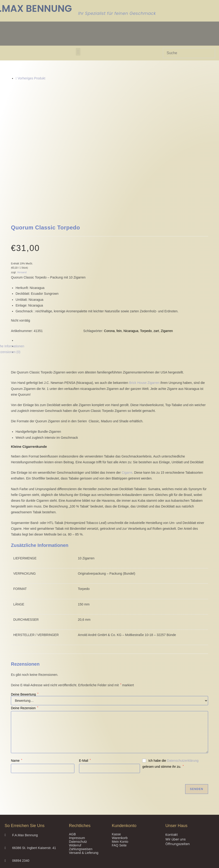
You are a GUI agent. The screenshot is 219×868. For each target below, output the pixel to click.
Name (16, 651)
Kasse (116, 724)
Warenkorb (120, 728)
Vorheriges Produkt (31, 78)
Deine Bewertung (25, 585)
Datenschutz (78, 732)
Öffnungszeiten (178, 734)
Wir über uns (176, 730)
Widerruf (75, 736)
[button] (78, 52)
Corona (109, 221)
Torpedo (146, 221)
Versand (22, 163)
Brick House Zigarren (144, 273)
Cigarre (127, 363)
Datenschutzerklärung (183, 651)
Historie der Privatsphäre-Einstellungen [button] (34, 822)
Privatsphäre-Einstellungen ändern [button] (30, 817)
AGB (73, 724)
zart (156, 221)
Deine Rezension (24, 598)
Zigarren (167, 221)
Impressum (77, 728)
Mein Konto (120, 732)
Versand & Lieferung (84, 743)
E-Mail (85, 651)
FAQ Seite (119, 736)
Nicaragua (131, 221)
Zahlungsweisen (81, 739)
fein (119, 221)
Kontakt (172, 725)
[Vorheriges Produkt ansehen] (16, 78)
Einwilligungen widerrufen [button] (23, 826)
